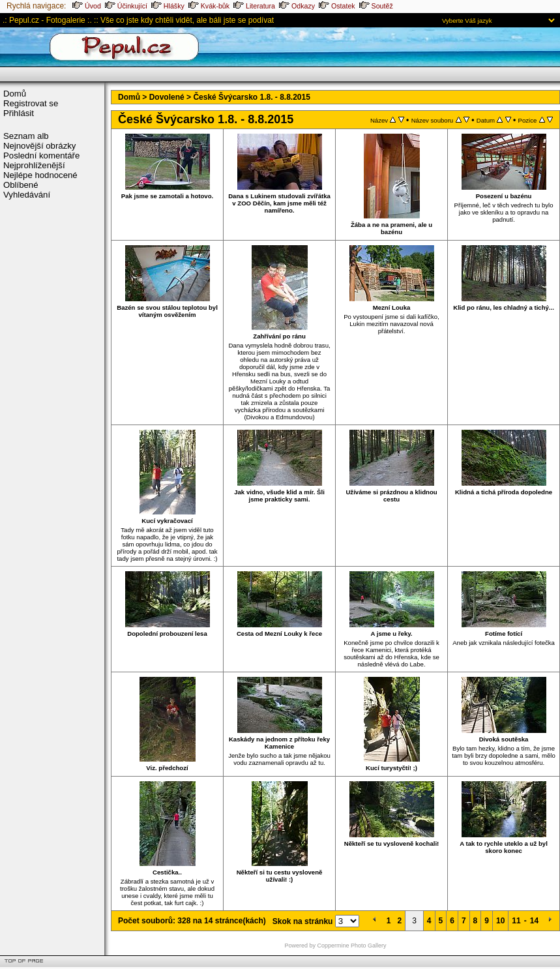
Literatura (254, 6)
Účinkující (126, 6)
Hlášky (168, 6)
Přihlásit (19, 113)
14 (534, 921)
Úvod (87, 6)
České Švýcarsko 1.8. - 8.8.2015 (251, 97)
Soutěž (376, 6)
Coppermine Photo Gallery (352, 946)
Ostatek (337, 6)
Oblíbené (21, 185)
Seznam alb (26, 136)
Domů (15, 94)
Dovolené (167, 97)
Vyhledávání (27, 195)
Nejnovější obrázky (39, 146)
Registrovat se (31, 103)
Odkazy (297, 6)
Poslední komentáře (41, 156)
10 (500, 921)
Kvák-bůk (209, 6)
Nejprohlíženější (34, 165)
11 (516, 921)
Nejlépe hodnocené (40, 175)
